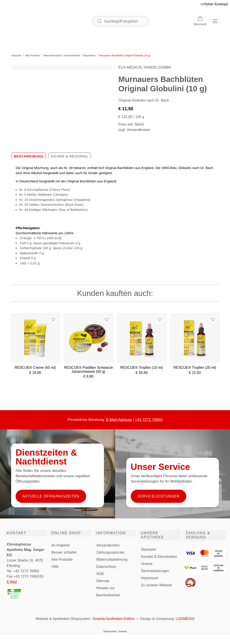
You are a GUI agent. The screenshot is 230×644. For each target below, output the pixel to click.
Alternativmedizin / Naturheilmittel (61, 55)
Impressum (150, 578)
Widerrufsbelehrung (112, 559)
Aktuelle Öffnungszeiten (51, 496)
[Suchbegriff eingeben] (124, 21)
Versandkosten (108, 545)
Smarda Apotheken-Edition (114, 619)
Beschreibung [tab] (29, 156)
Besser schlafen (64, 552)
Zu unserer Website (156, 585)
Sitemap (103, 581)
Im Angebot (61, 545)
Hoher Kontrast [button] (214, 4)
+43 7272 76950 (149, 420)
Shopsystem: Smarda (115, 631)
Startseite (17, 55)
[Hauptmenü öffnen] (215, 21)
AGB (100, 574)
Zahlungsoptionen (110, 552)
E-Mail (12, 582)
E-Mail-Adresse (119, 420)
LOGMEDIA (185, 619)
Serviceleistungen (159, 496)
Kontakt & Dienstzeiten (159, 557)
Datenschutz (106, 567)
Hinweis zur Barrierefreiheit (108, 592)
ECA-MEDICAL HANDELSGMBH (145, 67)
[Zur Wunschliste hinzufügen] (53, 320)
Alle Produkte (32, 55)
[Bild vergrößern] (62, 67)
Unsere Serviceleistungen (155, 567)
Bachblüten (90, 55)
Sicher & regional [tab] (70, 156)
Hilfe (55, 567)
